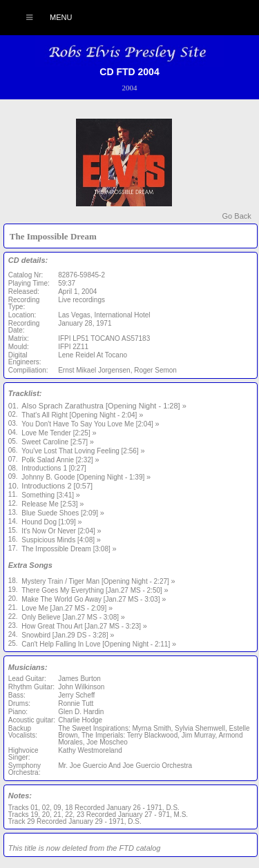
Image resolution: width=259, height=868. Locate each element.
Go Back (237, 216)
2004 (130, 88)
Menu (42, 17)
